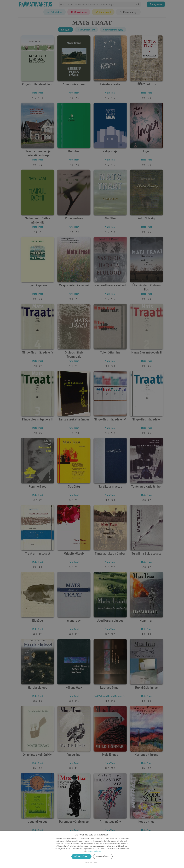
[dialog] (92, 849)
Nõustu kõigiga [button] (81, 856)
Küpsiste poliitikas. (94, 851)
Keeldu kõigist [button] (103, 856)
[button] (92, 863)
